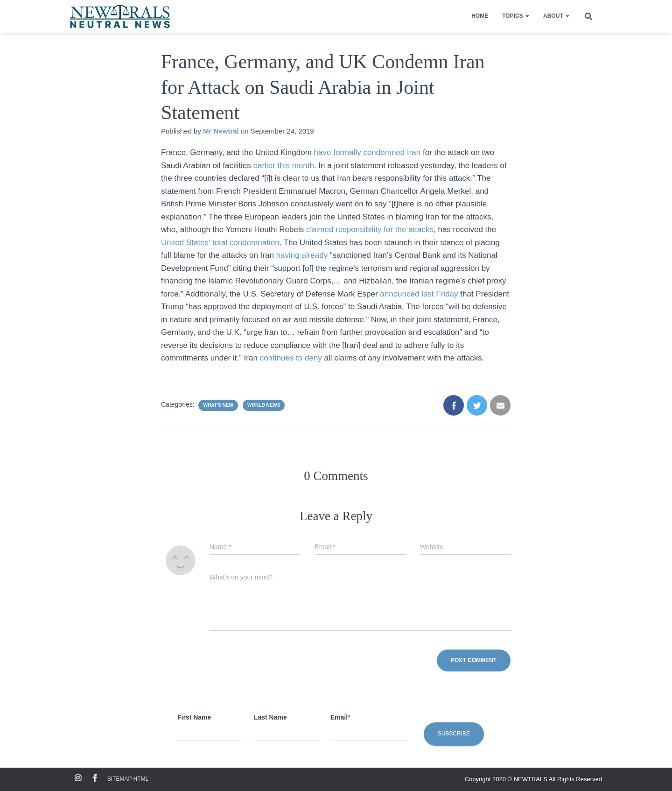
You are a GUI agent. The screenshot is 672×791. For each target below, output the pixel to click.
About (556, 16)
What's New (218, 405)
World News (264, 405)
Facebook (95, 778)
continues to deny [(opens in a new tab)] (291, 358)
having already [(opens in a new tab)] (302, 255)
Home (480, 16)
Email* (340, 717)
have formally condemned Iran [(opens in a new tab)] (367, 152)
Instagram (78, 778)
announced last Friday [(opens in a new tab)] (419, 294)
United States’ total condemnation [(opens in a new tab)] (220, 243)
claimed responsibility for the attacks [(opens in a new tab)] (370, 230)
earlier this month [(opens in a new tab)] (284, 166)
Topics (516, 16)
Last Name (270, 717)
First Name (194, 717)
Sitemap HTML (128, 779)
